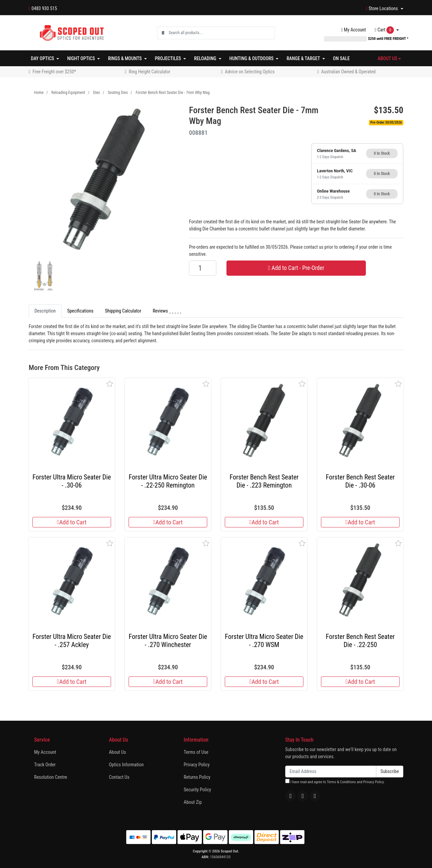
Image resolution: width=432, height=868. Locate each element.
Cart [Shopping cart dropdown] (385, 30)
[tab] (45, 311)
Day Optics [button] (43, 58)
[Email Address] (331, 772)
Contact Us (119, 777)
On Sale (342, 58)
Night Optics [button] (82, 58)
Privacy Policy (197, 765)
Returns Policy (197, 777)
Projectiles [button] (169, 58)
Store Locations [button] (382, 8)
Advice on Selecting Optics (250, 72)
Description (45, 311)
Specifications (80, 311)
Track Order (45, 765)
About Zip (193, 802)
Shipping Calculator (123, 311)
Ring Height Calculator (150, 72)
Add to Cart (72, 522)
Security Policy (197, 790)
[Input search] (222, 33)
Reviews (167, 311)
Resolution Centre (51, 777)
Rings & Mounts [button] (125, 58)
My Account (45, 752)
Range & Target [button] (304, 58)
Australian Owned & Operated (348, 72)
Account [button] (354, 30)
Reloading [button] (206, 58)
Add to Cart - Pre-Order (296, 268)
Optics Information (126, 765)
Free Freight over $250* (55, 72)
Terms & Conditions (341, 782)
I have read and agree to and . (335, 782)
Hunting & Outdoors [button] (252, 58)
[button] (110, 384)
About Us (117, 752)
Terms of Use (196, 752)
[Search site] (163, 33)
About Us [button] (387, 58)
